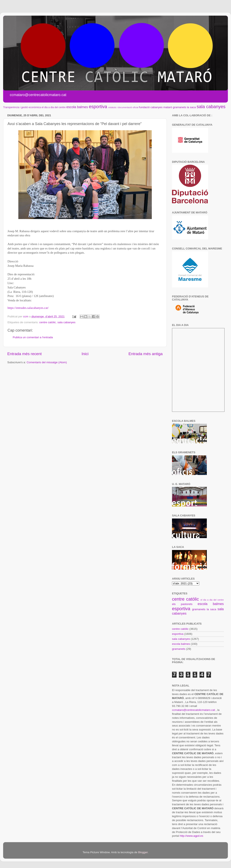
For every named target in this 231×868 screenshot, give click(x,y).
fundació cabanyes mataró (156, 107)
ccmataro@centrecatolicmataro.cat (193, 710)
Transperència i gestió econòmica (22, 107)
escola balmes (77, 107)
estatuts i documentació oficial (123, 107)
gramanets (180, 107)
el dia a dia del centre (53, 107)
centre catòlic (48, 322)
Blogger (143, 852)
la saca (191, 107)
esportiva (98, 107)
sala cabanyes (211, 107)
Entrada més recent (24, 354)
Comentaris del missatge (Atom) (47, 362)
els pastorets (182, 604)
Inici (85, 354)
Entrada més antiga (146, 354)
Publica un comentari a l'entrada (33, 337)
